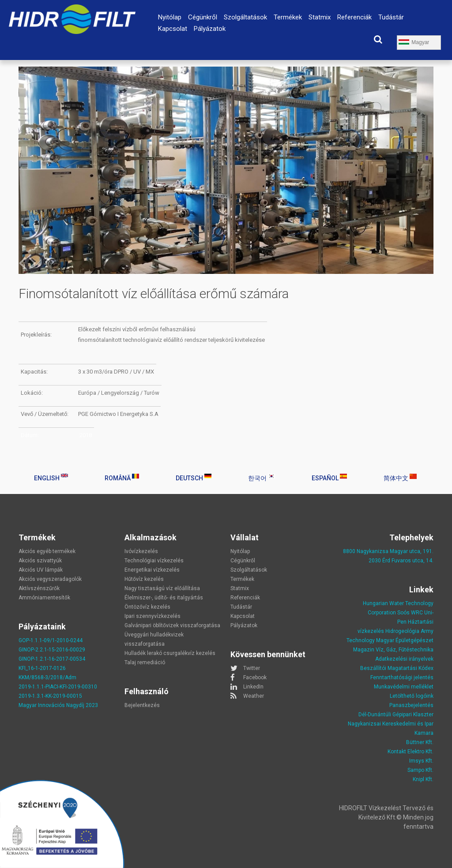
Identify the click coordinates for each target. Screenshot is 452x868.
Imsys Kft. (421, 761)
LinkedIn (253, 687)
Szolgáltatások (245, 17)
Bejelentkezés (142, 705)
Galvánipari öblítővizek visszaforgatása (172, 625)
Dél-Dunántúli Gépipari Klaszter (396, 715)
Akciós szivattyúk (40, 561)
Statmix (320, 17)
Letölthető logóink (412, 696)
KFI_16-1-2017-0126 (42, 668)
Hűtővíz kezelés (144, 579)
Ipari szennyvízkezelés (153, 616)
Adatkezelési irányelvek (404, 659)
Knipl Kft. (423, 779)
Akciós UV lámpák (41, 570)
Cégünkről (203, 17)
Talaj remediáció (145, 662)
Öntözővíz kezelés (147, 607)
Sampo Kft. (420, 770)
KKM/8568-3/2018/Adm (47, 677)
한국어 (262, 478)
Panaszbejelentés (411, 705)
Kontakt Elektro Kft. (411, 752)
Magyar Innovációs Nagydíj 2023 (58, 705)
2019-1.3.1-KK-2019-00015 (50, 696)
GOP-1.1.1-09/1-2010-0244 (51, 640)
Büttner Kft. (420, 742)
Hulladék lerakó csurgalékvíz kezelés (170, 653)
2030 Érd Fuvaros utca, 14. (401, 561)
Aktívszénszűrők (39, 588)
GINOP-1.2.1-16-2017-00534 (52, 659)
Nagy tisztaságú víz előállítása (162, 588)
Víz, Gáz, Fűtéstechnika (405, 650)
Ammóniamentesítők (44, 598)
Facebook (255, 677)
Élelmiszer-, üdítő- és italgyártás (164, 598)
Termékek (288, 17)
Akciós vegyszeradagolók (50, 579)
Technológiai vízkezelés (154, 561)
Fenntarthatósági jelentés (402, 677)
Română (122, 478)
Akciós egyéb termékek (47, 551)
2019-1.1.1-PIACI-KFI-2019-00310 (58, 687)
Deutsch (194, 478)
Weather (254, 696)
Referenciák (354, 17)
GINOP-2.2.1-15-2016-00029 (52, 650)
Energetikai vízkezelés (152, 570)
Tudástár (391, 17)
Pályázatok (210, 29)
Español (329, 478)
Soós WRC (410, 613)
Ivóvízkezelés (141, 551)
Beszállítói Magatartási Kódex (397, 668)
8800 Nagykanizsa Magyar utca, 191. (388, 551)
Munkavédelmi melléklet (404, 687)
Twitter (252, 668)
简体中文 (400, 478)
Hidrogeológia (402, 631)
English (51, 478)
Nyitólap (170, 17)
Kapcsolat (173, 29)
